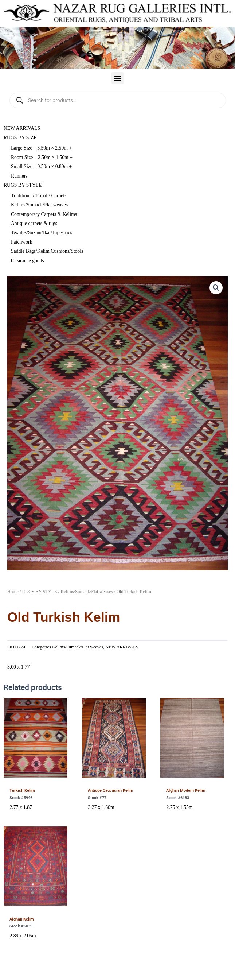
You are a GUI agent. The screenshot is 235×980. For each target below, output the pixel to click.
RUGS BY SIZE (20, 138)
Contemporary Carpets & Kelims (44, 214)
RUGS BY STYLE (23, 185)
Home (13, 592)
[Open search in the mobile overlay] (118, 100)
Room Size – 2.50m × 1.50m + (42, 157)
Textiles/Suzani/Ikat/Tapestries (42, 233)
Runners (19, 176)
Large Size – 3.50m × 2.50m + (41, 148)
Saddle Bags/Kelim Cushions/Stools (47, 251)
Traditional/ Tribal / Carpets (39, 196)
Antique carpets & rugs (34, 223)
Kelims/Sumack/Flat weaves (39, 205)
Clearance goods (28, 261)
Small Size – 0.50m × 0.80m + (41, 166)
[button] (117, 78)
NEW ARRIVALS (22, 128)
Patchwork (21, 242)
